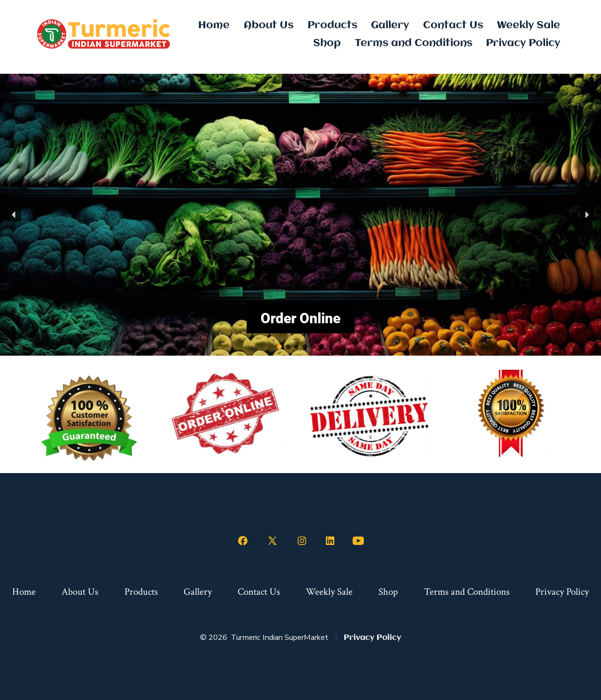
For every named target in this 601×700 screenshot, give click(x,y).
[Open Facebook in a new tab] (243, 541)
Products (332, 25)
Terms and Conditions (414, 43)
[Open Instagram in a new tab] (302, 541)
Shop (327, 43)
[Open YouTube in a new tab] (358, 541)
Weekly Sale (528, 25)
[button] (14, 215)
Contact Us (453, 25)
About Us (269, 25)
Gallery (390, 25)
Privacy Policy (523, 43)
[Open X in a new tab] (272, 541)
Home (214, 25)
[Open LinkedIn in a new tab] (330, 541)
